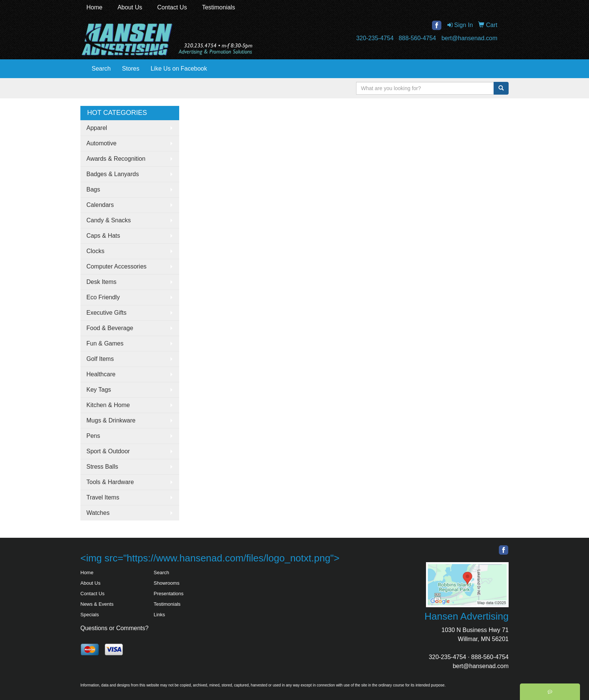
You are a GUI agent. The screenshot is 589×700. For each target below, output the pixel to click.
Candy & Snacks (109, 220)
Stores (131, 69)
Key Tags (99, 390)
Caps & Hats (103, 236)
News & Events (97, 604)
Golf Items (100, 359)
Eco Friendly (103, 297)
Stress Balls (102, 467)
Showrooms (167, 583)
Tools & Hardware (110, 482)
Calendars (100, 205)
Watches (98, 513)
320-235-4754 (375, 38)
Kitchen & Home (108, 405)
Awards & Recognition (116, 159)
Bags (93, 189)
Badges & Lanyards (113, 174)
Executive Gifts (106, 313)
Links (159, 615)
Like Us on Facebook (179, 69)
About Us (130, 7)
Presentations (169, 594)
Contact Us (172, 7)
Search (101, 69)
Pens (93, 436)
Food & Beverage (110, 328)
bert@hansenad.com (469, 38)
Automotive (101, 143)
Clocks (95, 251)
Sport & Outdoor (108, 451)
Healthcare (101, 374)
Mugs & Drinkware (111, 420)
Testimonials (219, 7)
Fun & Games (105, 343)
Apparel (97, 128)
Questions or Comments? (114, 628)
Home (94, 7)
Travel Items (103, 497)
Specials (90, 615)
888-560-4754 (417, 38)
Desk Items (101, 282)
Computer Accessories (116, 266)
